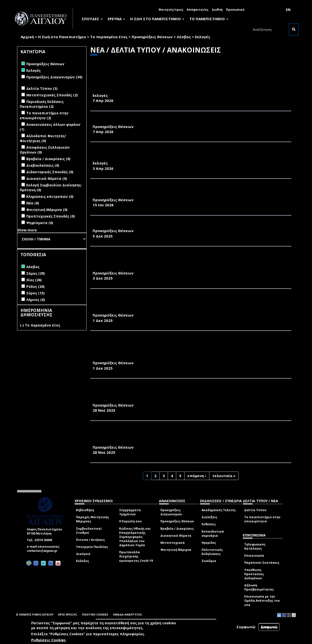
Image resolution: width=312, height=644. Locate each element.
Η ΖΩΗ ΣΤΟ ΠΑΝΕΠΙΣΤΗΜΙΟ (157, 19)
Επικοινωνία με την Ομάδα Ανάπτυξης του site (262, 601)
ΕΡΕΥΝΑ (116, 19)
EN (288, 10)
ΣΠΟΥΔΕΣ (92, 19)
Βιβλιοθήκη (85, 510)
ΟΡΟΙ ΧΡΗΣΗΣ (68, 614)
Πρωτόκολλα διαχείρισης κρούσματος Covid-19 (136, 556)
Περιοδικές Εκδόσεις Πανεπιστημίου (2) (42, 104)
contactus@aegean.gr (44, 551)
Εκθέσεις (209, 524)
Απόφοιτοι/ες (198, 10)
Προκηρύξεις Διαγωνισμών (171, 512)
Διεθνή (217, 10)
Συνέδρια (209, 561)
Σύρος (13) (35, 293)
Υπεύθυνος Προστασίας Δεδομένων (254, 574)
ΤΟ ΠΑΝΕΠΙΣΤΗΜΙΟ (209, 19)
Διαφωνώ (269, 627)
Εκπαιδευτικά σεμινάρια (213, 534)
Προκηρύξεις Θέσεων (152, 37)
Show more (27, 230)
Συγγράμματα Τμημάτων (130, 512)
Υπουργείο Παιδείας (92, 547)
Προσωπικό (235, 10)
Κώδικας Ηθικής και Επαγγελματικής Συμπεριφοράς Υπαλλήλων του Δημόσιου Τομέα (135, 537)
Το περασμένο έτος (109, 37)
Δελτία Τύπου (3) (42, 88)
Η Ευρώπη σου (130, 521)
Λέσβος (184, 37)
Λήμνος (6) (36, 300)
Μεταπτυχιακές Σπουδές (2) (52, 95)
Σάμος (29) (36, 273)
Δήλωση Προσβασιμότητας (259, 587)
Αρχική (27, 37)
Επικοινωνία (254, 556)
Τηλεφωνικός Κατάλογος (255, 546)
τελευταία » (224, 476)
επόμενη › (197, 476)
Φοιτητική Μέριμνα (176, 550)
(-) (22, 325)
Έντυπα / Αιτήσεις (90, 540)
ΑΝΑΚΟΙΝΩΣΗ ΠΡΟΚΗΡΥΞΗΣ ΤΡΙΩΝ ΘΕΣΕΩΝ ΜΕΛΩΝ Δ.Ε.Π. (149, 226)
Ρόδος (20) (35, 286)
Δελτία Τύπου (255, 510)
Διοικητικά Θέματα (176, 536)
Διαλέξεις (209, 517)
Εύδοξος (83, 561)
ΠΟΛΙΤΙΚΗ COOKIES (95, 614)
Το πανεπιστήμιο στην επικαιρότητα (262, 519)
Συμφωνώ (246, 627)
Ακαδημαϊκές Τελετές (219, 510)
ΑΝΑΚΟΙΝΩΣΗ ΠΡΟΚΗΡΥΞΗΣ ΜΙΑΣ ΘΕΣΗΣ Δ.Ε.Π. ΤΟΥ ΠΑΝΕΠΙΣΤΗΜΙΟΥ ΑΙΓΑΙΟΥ (168, 121)
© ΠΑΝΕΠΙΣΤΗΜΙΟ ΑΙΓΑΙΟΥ (35, 614)
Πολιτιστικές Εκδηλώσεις (212, 552)
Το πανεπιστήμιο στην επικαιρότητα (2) (44, 115)
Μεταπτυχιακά (173, 543)
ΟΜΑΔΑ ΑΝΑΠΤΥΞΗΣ (127, 614)
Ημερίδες (209, 543)
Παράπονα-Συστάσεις (262, 563)
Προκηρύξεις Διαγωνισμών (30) (54, 77)
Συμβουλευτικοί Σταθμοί (89, 531)
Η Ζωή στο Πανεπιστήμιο (62, 37)
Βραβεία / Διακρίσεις (177, 529)
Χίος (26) (34, 280)
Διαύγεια (83, 554)
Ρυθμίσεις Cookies (49, 640)
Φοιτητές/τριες (171, 10)
